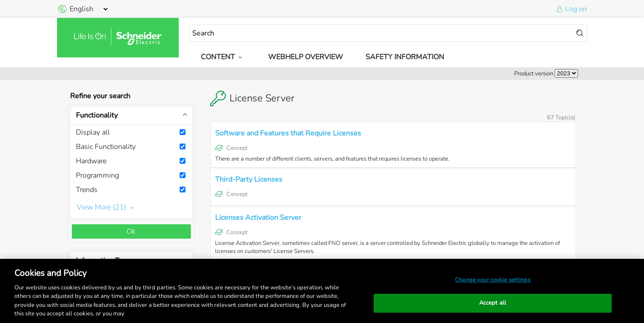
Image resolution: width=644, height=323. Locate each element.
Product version (534, 74)
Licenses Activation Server (258, 218)
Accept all (493, 303)
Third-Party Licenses (249, 179)
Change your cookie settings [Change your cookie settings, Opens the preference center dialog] (493, 280)
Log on (576, 9)
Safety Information (405, 57)
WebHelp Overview (306, 57)
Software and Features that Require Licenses (288, 133)
